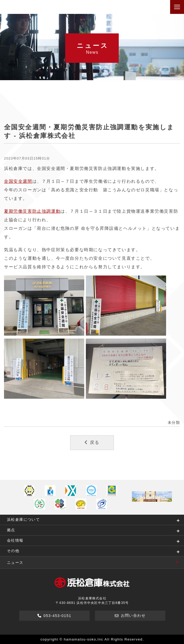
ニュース (95, 562)
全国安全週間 (18, 181)
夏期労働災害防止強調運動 (32, 211)
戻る (92, 442)
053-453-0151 (54, 616)
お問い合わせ (130, 615)
